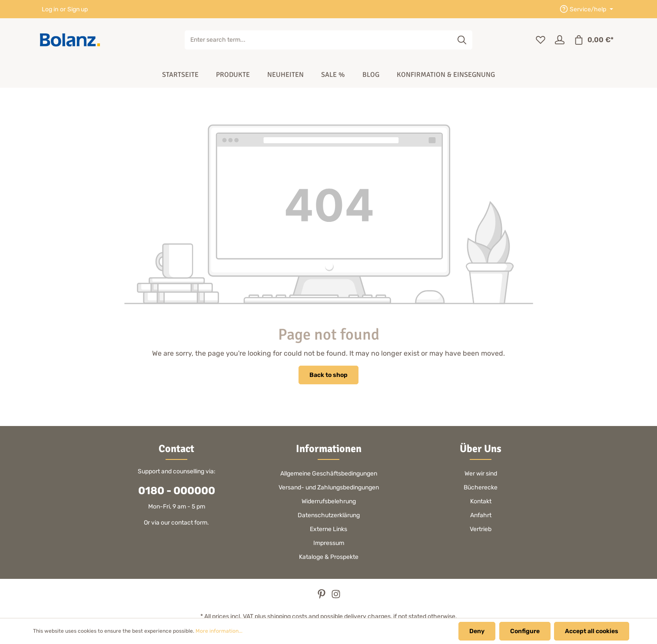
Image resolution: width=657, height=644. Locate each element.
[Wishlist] (541, 40)
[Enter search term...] (319, 40)
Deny (477, 631)
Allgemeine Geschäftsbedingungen (329, 474)
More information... (219, 631)
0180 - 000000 (177, 491)
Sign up (78, 9)
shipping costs (287, 616)
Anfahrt (481, 515)
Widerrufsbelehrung (329, 501)
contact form (189, 523)
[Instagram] (336, 597)
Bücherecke (481, 487)
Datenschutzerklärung (329, 515)
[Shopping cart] (594, 40)
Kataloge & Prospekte (329, 557)
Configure (525, 631)
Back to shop (328, 375)
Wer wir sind (481, 474)
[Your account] (560, 40)
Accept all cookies (592, 631)
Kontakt (481, 501)
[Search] (462, 40)
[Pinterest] (322, 597)
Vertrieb (481, 529)
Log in (50, 9)
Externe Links (328, 529)
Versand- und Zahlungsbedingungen (329, 487)
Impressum (329, 543)
